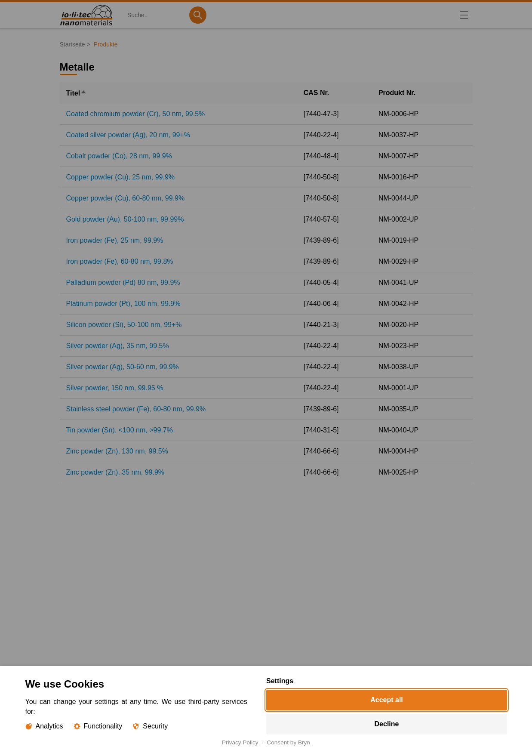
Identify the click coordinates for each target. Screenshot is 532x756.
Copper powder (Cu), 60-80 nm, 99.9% (126, 198)
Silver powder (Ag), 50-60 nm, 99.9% (123, 367)
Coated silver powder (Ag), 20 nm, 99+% (128, 135)
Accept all (387, 700)
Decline (386, 724)
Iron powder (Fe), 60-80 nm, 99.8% (120, 261)
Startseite (72, 44)
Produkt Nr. (397, 93)
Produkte (106, 44)
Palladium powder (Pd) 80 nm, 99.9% (123, 282)
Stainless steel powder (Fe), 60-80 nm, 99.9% (136, 409)
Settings (280, 681)
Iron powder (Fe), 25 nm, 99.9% (115, 240)
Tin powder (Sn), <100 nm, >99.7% (120, 430)
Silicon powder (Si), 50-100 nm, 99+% (124, 325)
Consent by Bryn (288, 743)
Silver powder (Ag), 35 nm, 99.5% (118, 346)
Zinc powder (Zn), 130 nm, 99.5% (117, 451)
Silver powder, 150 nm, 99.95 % (115, 388)
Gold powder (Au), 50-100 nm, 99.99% (125, 219)
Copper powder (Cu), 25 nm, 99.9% (121, 177)
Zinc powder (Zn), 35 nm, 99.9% (115, 472)
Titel (77, 93)
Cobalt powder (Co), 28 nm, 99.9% (119, 156)
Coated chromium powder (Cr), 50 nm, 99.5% (136, 114)
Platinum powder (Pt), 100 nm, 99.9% (123, 304)
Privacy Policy (240, 743)
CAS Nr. (317, 93)
